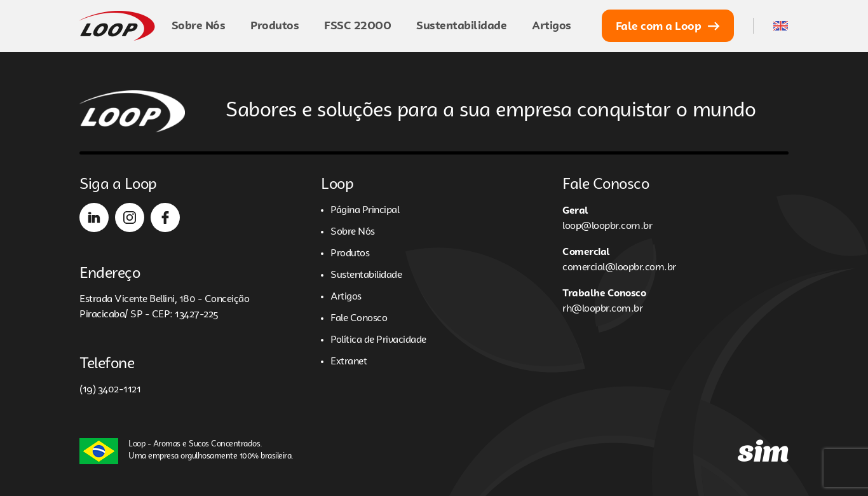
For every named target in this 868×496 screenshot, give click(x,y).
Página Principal (365, 210)
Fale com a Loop (668, 26)
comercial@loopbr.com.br (619, 268)
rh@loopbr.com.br (602, 309)
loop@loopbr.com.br (607, 226)
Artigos (552, 25)
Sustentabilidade (461, 25)
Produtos (275, 25)
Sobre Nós (199, 25)
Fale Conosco (359, 319)
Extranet (349, 362)
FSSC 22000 (357, 25)
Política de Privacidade (378, 340)
